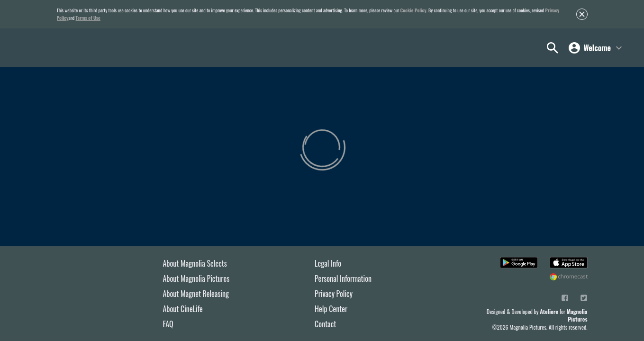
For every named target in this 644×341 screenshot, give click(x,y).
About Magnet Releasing (196, 294)
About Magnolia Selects (195, 263)
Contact (325, 324)
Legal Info (328, 263)
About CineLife (183, 309)
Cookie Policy (413, 10)
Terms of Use (88, 18)
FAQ (168, 324)
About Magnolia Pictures (196, 278)
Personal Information (343, 278)
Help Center (331, 309)
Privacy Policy (334, 294)
